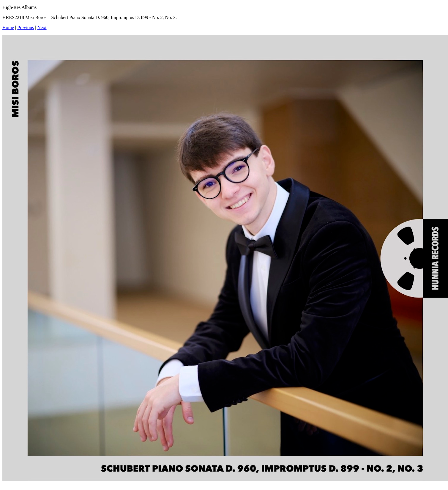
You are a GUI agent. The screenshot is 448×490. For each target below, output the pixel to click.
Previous (26, 28)
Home (8, 28)
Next (42, 28)
